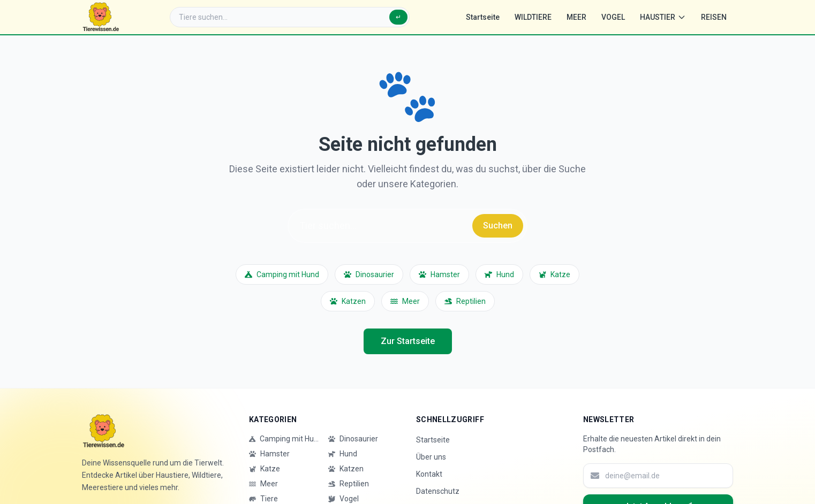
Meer (405, 301)
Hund (499, 274)
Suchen (498, 226)
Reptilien (465, 301)
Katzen (348, 301)
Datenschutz (438, 491)
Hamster (439, 274)
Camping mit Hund (282, 274)
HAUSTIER (663, 17)
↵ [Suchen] (398, 17)
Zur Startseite (408, 341)
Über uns (431, 457)
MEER (576, 17)
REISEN (714, 17)
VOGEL (613, 17)
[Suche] (290, 17)
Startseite (483, 17)
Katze (554, 274)
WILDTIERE (533, 17)
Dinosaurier (369, 274)
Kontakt (429, 474)
